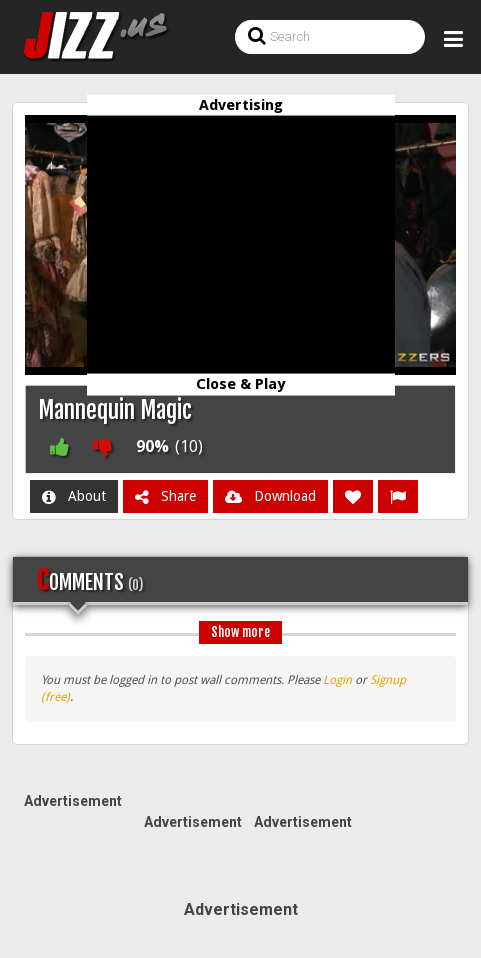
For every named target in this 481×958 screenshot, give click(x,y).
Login (337, 680)
